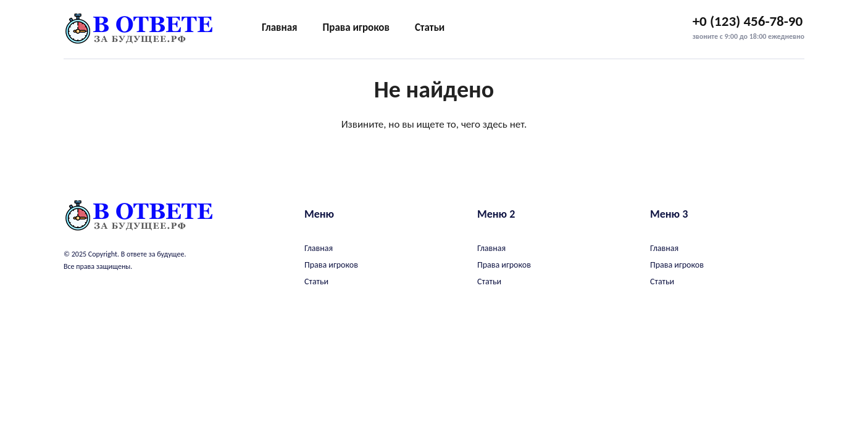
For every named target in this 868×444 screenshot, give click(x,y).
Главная (280, 27)
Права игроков (356, 27)
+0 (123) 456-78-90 (748, 21)
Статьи (430, 27)
